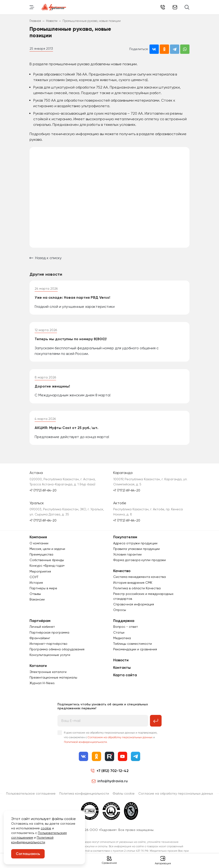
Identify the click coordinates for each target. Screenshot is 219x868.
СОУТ (34, 580)
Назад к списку (46, 258)
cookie (46, 828)
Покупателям (125, 540)
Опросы (120, 613)
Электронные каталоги (48, 675)
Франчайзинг (40, 641)
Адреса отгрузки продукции (135, 546)
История (36, 586)
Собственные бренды (47, 563)
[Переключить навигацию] (32, 7)
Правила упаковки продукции (136, 552)
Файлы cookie (124, 797)
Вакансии (37, 603)
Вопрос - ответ (126, 630)
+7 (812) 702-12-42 (163, 7)
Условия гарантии (127, 558)
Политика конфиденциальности (84, 797)
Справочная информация (134, 607)
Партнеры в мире (43, 591)
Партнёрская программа (49, 636)
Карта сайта (125, 678)
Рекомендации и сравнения (135, 652)
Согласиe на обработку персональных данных (176, 797)
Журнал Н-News (42, 686)
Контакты (122, 671)
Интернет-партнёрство (48, 647)
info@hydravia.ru (110, 784)
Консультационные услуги (50, 658)
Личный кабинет (42, 630)
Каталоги (38, 669)
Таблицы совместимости (133, 647)
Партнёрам (40, 624)
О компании (39, 546)
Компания (38, 540)
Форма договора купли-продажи (139, 563)
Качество (122, 574)
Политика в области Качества (137, 591)
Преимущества (41, 558)
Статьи (119, 636)
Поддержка (124, 624)
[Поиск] (187, 7)
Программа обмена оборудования (57, 652)
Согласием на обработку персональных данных (120, 741)
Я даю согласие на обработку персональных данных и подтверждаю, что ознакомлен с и (111, 741)
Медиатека (122, 641)
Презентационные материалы (53, 681)
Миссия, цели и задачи (47, 552)
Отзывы (35, 597)
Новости (121, 663)
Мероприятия (40, 575)
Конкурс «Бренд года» (47, 569)
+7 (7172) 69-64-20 (43, 494)
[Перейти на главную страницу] (54, 7)
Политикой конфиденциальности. (86, 745)
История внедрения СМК (133, 586)
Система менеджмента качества (139, 580)
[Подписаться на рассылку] (156, 724)
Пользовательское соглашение (31, 797)
